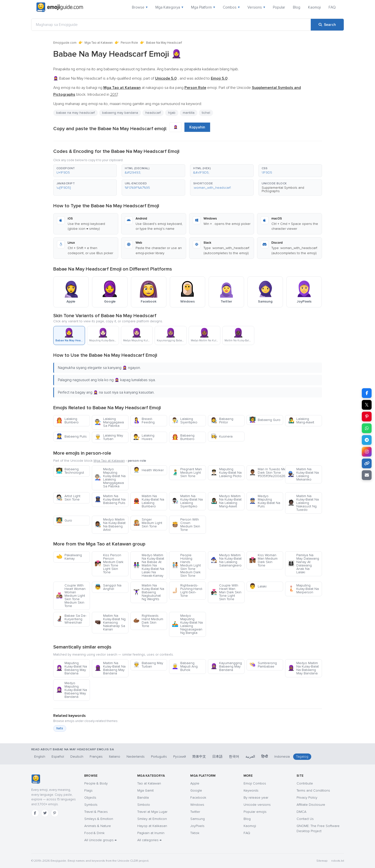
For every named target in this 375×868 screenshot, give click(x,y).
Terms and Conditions (313, 790)
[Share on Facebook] (367, 393)
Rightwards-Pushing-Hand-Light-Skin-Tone (187, 591)
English (40, 757)
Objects (90, 798)
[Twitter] (45, 813)
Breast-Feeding (144, 421)
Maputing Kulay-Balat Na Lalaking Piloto (226, 473)
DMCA (301, 812)
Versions (256, 7)
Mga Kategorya (169, 7)
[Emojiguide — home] (60, 7)
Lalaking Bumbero (67, 421)
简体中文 (199, 757)
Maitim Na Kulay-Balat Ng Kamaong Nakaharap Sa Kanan (110, 622)
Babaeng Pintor (222, 421)
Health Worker (148, 470)
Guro (64, 520)
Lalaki (258, 586)
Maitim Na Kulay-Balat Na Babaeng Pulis (110, 499)
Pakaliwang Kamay (69, 557)
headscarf (153, 113)
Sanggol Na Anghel (108, 587)
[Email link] (367, 475)
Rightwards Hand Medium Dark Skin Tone (148, 621)
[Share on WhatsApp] (367, 428)
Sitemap (322, 861)
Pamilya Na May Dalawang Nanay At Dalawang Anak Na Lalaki (303, 564)
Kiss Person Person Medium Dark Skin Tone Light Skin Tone (109, 564)
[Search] (327, 25)
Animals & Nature (98, 826)
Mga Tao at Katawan (99, 43)
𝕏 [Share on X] (367, 405)
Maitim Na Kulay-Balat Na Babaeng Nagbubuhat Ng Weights (149, 592)
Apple (195, 783)
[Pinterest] (55, 813)
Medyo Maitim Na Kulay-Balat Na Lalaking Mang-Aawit (226, 501)
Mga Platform (203, 7)
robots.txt (338, 861)
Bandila (143, 798)
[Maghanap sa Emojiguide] (171, 25)
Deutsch (77, 757)
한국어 (234, 757)
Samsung (198, 819)
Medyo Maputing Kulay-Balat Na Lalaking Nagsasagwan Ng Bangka (187, 624)
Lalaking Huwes (144, 437)
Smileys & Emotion (99, 819)
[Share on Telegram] (367, 440)
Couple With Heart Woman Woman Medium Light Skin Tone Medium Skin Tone (71, 596)
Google (196, 790)
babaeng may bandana (120, 113)
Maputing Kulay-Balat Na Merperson (303, 589)
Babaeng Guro (265, 420)
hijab (172, 113)
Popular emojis (255, 812)
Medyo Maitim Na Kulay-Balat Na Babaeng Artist (110, 525)
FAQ (332, 7)
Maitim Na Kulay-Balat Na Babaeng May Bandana (110, 668)
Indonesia (282, 757)
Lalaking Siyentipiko (185, 421)
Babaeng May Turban (148, 665)
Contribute (305, 783)
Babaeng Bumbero (183, 437)
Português (159, 757)
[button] (85, 171)
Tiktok (195, 833)
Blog (297, 7)
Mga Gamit (145, 790)
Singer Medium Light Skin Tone (148, 523)
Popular (279, 7)
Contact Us (305, 819)
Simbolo (144, 805)
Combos (231, 7)
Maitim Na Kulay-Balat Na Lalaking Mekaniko (303, 474)
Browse (140, 7)
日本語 (217, 757)
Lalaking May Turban (109, 437)
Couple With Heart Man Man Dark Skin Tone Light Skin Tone (226, 592)
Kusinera (222, 436)
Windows (197, 805)
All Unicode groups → (100, 840)
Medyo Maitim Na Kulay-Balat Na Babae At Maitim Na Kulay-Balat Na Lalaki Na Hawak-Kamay (149, 565)
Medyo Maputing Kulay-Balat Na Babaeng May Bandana (71, 690)
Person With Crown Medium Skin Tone (186, 525)
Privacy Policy (307, 798)
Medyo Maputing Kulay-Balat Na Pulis (265, 501)
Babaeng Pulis (71, 436)
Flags (88, 790)
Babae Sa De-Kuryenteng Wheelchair (71, 619)
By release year (256, 798)
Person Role (129, 43)
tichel (206, 113)
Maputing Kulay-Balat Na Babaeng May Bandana (71, 668)
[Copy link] (367, 463)
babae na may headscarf (75, 113)
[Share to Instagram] (367, 452)
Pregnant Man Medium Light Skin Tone (187, 473)
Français (96, 757)
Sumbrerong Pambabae (263, 665)
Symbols (91, 805)
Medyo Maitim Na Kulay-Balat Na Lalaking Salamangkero (226, 560)
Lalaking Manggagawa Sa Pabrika (109, 422)
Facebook (198, 798)
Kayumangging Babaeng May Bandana (226, 666)
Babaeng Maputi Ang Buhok (185, 666)
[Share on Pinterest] (367, 417)
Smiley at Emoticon (152, 819)
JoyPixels (197, 826)
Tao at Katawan (149, 783)
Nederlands (136, 757)
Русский (180, 757)
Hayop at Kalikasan (152, 826)
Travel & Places (96, 812)
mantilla (189, 113)
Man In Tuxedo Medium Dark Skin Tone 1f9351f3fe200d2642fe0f (266, 473)
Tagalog (302, 757)
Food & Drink (94, 833)
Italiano (115, 757)
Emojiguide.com (65, 43)
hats (60, 728)
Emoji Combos (255, 783)
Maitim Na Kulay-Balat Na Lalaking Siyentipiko (187, 501)
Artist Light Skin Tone (68, 498)
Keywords (251, 790)
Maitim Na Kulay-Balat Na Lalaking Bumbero (149, 501)
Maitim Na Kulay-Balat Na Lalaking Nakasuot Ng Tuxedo (303, 503)
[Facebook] (35, 813)
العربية (250, 757)
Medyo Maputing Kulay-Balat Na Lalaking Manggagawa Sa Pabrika (110, 478)
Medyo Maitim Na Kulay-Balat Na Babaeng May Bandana (303, 668)
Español (58, 757)
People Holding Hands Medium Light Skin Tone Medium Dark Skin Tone (186, 565)
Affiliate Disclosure (311, 805)
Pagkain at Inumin (151, 833)
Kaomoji (314, 7)
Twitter (195, 812)
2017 (114, 94)
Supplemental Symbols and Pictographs (283, 189)
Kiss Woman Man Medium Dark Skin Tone (263, 560)
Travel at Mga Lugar (152, 812)
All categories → (149, 840)
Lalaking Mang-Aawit (301, 421)
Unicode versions (257, 805)
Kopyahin (197, 127)
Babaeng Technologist (70, 471)
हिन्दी (265, 757)
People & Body (96, 783)
